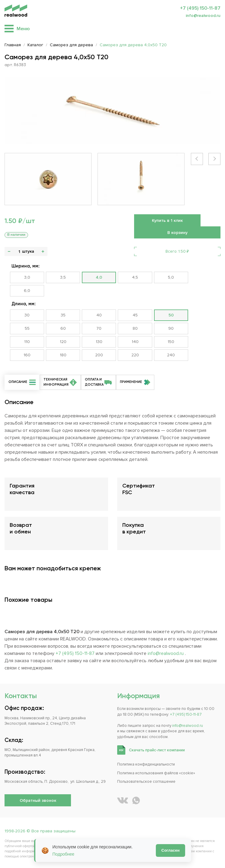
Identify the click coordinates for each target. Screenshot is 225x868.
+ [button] (43, 251)
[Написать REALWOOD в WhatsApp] (136, 800)
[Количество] (19, 251)
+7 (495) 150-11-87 (200, 8)
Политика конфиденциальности (146, 764)
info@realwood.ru (203, 16)
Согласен (170, 850)
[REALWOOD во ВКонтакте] (123, 800)
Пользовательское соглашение (146, 782)
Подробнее (64, 854)
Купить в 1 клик (167, 220)
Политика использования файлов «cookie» (156, 773)
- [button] (9, 251)
